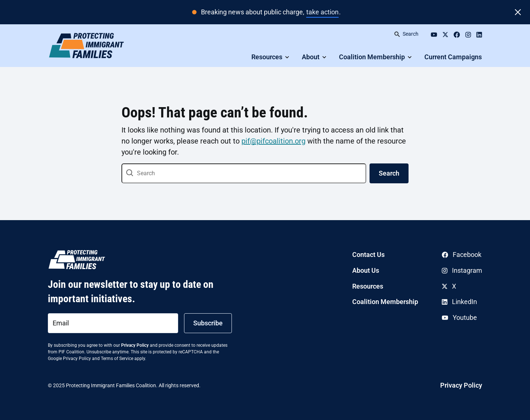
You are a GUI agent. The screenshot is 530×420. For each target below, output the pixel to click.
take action (322, 12)
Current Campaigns (453, 57)
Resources (267, 57)
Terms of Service (117, 359)
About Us (366, 270)
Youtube (459, 317)
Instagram (462, 270)
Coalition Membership (372, 57)
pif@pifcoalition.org (273, 141)
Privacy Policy (135, 345)
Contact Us (368, 255)
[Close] (518, 12)
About (311, 57)
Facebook (462, 255)
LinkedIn (459, 302)
